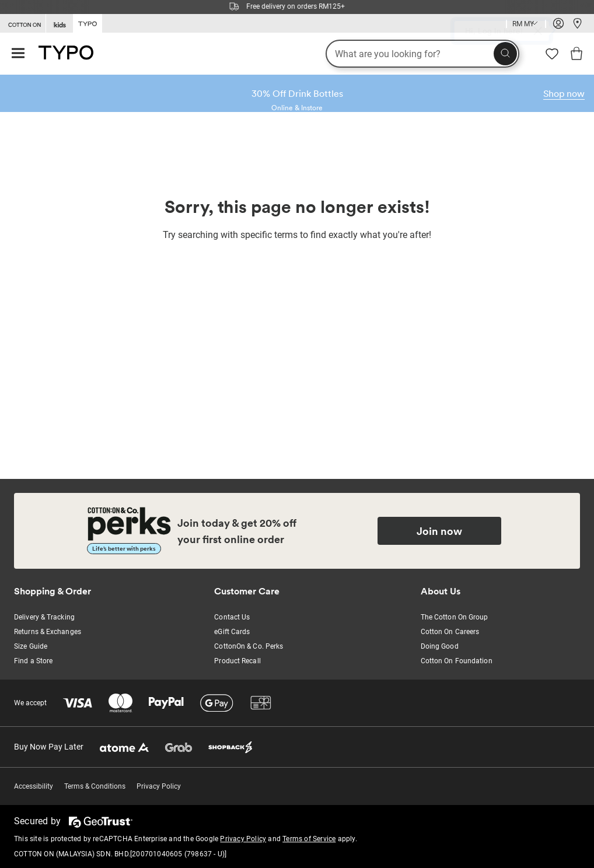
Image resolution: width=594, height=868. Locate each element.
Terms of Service (309, 839)
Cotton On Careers (450, 632)
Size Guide (31, 646)
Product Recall (237, 661)
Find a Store (33, 661)
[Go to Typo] (88, 23)
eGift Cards (232, 632)
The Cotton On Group (455, 617)
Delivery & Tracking (44, 617)
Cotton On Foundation (457, 661)
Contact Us (232, 617)
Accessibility (34, 786)
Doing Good (440, 646)
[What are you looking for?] (422, 54)
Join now (439, 531)
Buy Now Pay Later (49, 747)
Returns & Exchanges (48, 632)
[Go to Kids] (60, 24)
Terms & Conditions (95, 786)
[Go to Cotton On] (23, 24)
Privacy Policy (159, 786)
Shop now (564, 93)
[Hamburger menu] (18, 54)
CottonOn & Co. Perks (249, 646)
